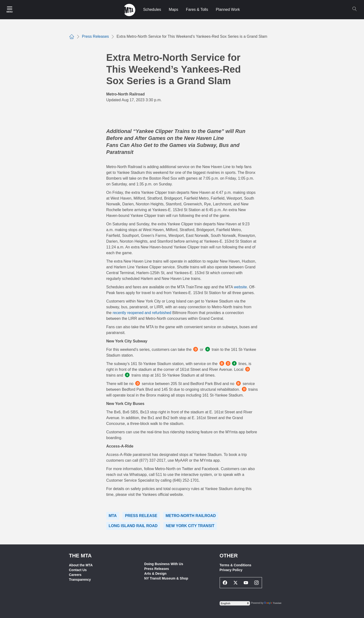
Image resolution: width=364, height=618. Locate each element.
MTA (113, 516)
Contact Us (78, 570)
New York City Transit (190, 526)
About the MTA (81, 565)
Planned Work (228, 9)
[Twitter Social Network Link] (236, 583)
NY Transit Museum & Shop (166, 578)
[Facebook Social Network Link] (225, 583)
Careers (75, 575)
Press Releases (157, 569)
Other (229, 556)
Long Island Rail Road (133, 526)
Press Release (141, 516)
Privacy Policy (231, 570)
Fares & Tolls (197, 9)
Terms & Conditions (236, 565)
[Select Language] (235, 603)
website (240, 287)
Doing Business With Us (164, 564)
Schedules (152, 9)
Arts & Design (156, 574)
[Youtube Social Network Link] (246, 583)
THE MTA (80, 556)
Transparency (80, 580)
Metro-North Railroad (191, 516)
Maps (174, 9)
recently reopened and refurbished (142, 313)
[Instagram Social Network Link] (256, 583)
